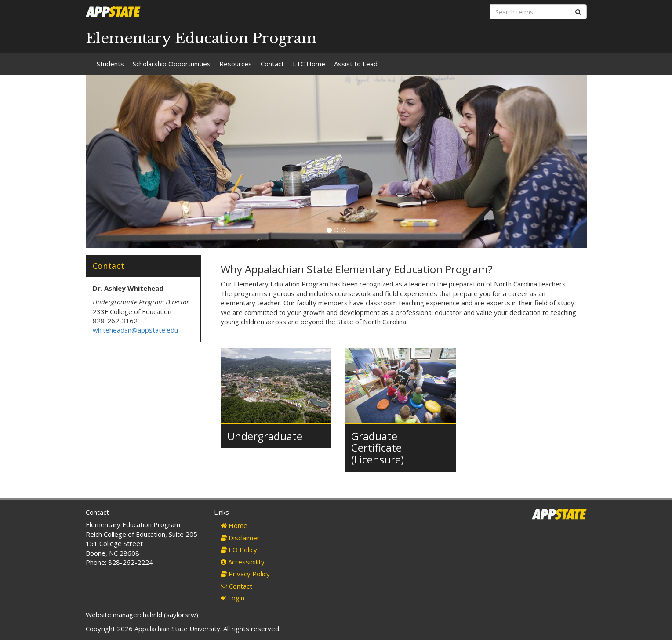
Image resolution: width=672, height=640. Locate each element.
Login (232, 598)
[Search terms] (530, 12)
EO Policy (239, 550)
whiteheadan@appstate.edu (135, 330)
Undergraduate (265, 436)
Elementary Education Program (201, 38)
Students (110, 64)
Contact (272, 64)
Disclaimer (240, 538)
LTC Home (309, 64)
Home (234, 525)
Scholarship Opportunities (172, 64)
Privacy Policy (245, 574)
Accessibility (243, 562)
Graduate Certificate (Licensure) (378, 448)
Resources (236, 64)
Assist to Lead (356, 64)
